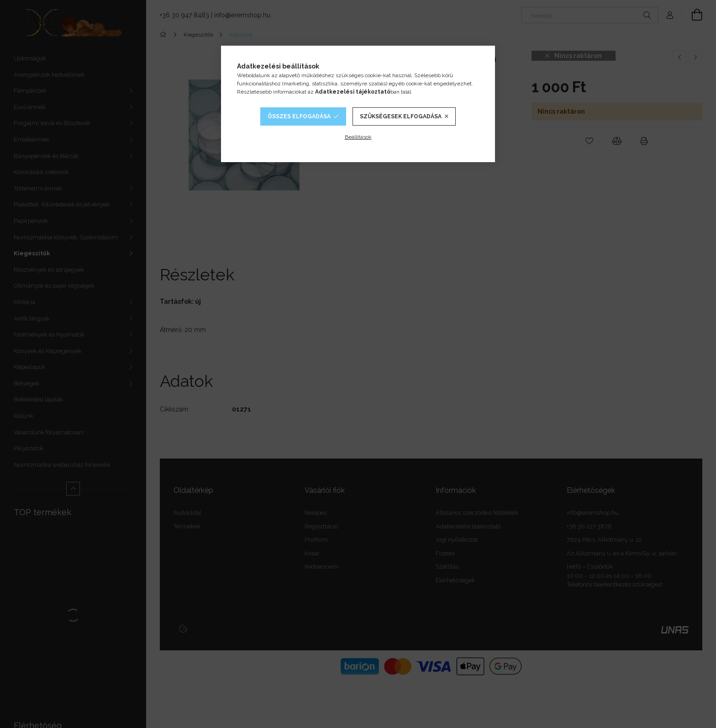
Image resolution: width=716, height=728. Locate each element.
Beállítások (358, 137)
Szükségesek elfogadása (401, 116)
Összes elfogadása (299, 116)
